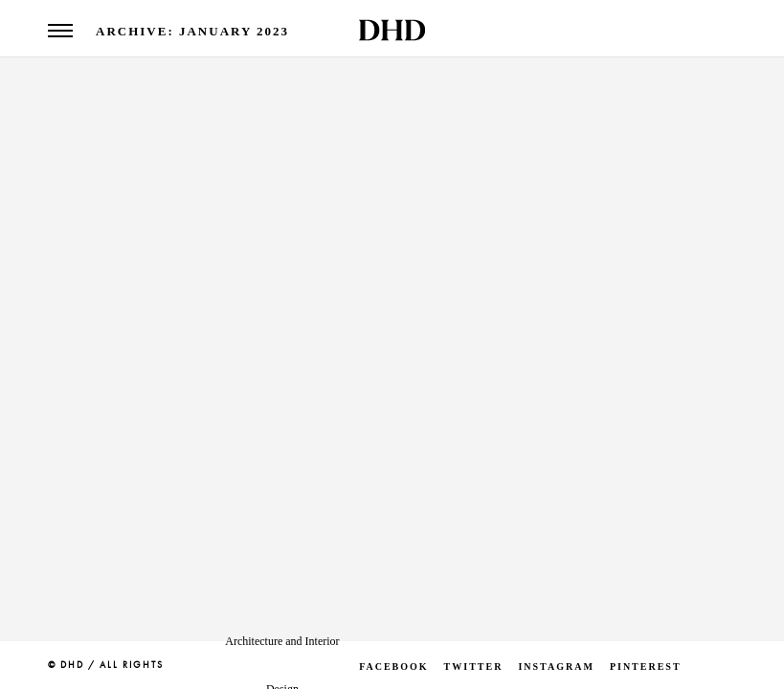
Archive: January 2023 (192, 31)
